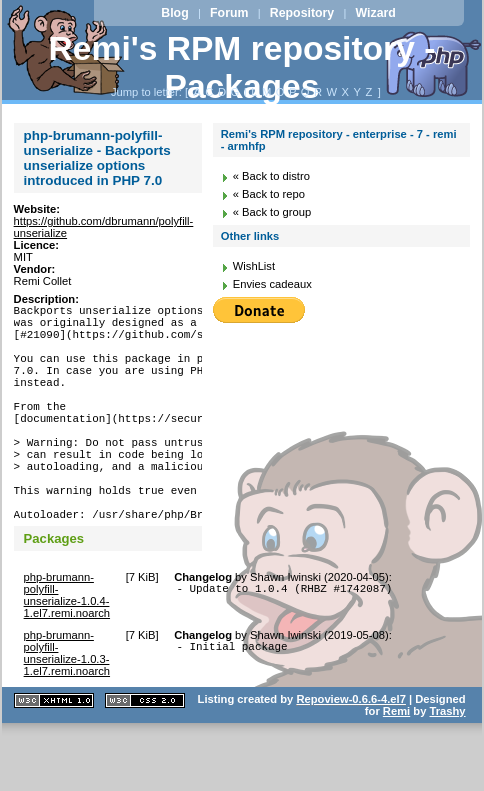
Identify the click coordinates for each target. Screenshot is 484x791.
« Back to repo (269, 194)
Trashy (448, 765)
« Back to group (272, 212)
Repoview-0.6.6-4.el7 (350, 753)
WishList (254, 266)
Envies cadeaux (272, 284)
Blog (174, 13)
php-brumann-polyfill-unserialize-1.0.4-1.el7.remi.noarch (67, 649)
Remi (396, 765)
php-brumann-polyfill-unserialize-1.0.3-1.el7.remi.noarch (67, 707)
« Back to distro (271, 176)
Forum (229, 13)
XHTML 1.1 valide (54, 754)
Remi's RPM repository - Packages (242, 67)
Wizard (376, 13)
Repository (302, 13)
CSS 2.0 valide (145, 754)
